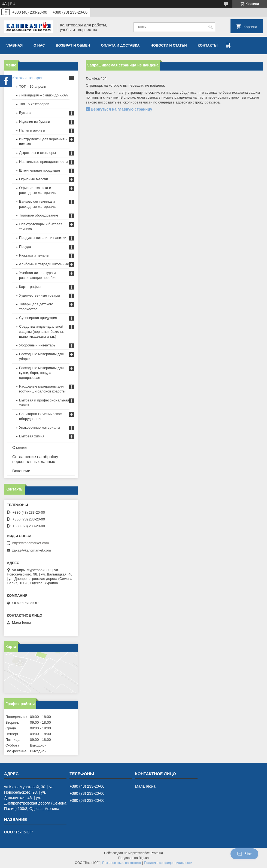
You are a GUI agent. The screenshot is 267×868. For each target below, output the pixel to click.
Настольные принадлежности (43, 162)
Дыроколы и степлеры (37, 153)
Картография (30, 287)
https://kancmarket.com (31, 543)
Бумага (25, 113)
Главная (14, 45)
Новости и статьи (169, 45)
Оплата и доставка (120, 45)
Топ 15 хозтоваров (34, 104)
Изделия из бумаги (34, 122)
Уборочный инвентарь (37, 345)
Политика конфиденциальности (168, 863)
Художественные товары (40, 295)
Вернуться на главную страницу (122, 109)
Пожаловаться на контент (122, 863)
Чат (244, 854)
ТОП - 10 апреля (33, 86)
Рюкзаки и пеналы (34, 255)
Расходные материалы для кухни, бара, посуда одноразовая (41, 373)
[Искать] (210, 27)
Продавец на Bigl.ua (133, 858)
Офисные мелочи (34, 179)
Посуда (25, 247)
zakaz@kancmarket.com (31, 550)
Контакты (208, 45)
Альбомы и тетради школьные (44, 264)
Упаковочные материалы (40, 427)
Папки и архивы (32, 130)
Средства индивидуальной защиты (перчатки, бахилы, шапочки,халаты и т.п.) (41, 331)
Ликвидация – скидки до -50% (43, 95)
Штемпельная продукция (40, 170)
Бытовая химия (32, 436)
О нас (39, 45)
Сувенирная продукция (38, 318)
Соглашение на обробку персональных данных (35, 459)
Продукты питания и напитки (43, 238)
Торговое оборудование (39, 215)
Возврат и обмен (73, 45)
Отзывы (20, 447)
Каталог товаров (28, 78)
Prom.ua (157, 853)
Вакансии (21, 471)
